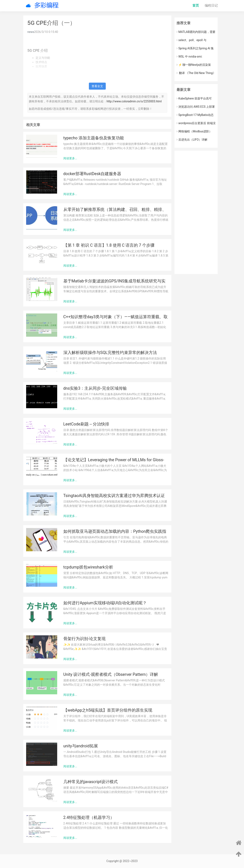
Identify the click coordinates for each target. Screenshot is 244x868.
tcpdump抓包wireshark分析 (88, 567)
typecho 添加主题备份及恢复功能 (94, 138)
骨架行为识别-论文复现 (84, 639)
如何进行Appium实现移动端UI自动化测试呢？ (105, 603)
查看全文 (97, 86)
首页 (196, 5)
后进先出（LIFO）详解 (192, 140)
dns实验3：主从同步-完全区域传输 (95, 388)
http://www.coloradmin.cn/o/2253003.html (134, 101)
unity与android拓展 (81, 746)
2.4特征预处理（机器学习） (89, 818)
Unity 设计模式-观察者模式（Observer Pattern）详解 (111, 674)
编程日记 (211, 5)
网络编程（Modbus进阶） (194, 131)
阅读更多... (70, 158)
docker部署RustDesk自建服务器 (92, 174)
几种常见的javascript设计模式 (91, 782)
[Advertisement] (196, 212)
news (31, 32)
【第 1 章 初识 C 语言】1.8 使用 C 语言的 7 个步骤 (109, 245)
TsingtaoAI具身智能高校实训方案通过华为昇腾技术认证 (114, 496)
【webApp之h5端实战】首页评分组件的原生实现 (108, 710)
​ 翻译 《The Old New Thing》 (196, 73)
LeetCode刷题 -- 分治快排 (86, 424)
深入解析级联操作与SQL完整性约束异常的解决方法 (110, 353)
